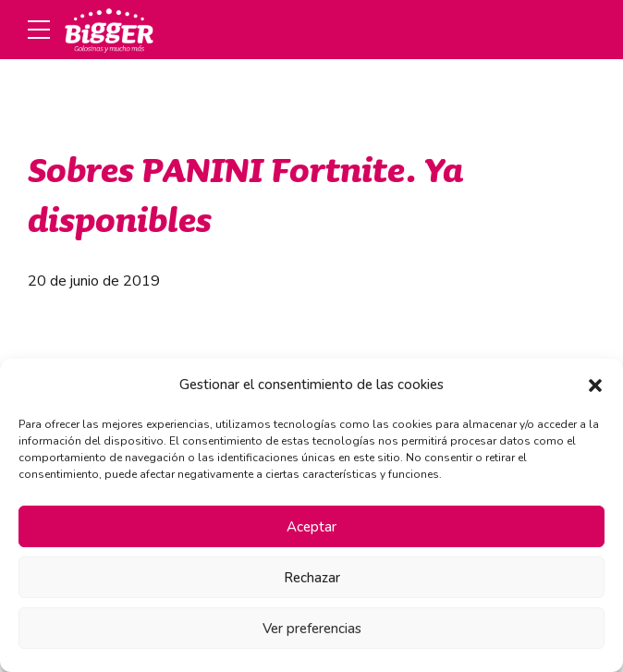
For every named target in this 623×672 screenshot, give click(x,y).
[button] (595, 385)
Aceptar (311, 527)
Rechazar (312, 578)
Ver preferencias (312, 629)
